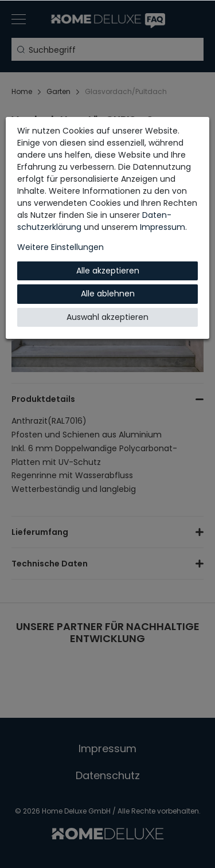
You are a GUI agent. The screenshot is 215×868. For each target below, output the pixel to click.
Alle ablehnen (108, 294)
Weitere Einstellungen (60, 247)
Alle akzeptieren (108, 271)
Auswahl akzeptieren (107, 317)
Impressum (163, 227)
